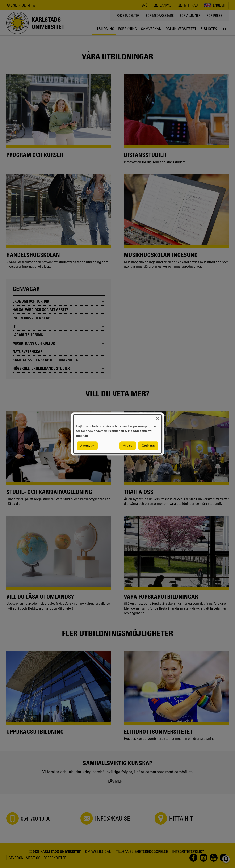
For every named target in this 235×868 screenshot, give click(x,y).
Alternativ (87, 446)
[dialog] (117, 434)
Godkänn (148, 446)
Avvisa (128, 446)
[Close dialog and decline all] (158, 417)
